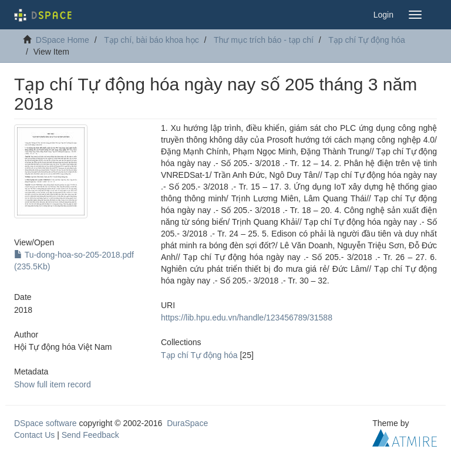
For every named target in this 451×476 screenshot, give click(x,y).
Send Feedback (90, 435)
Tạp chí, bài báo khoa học (152, 40)
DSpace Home (63, 40)
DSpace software (46, 423)
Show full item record (53, 384)
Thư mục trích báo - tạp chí (264, 40)
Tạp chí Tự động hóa (367, 40)
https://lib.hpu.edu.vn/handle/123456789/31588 (247, 318)
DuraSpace (187, 423)
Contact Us (34, 435)
